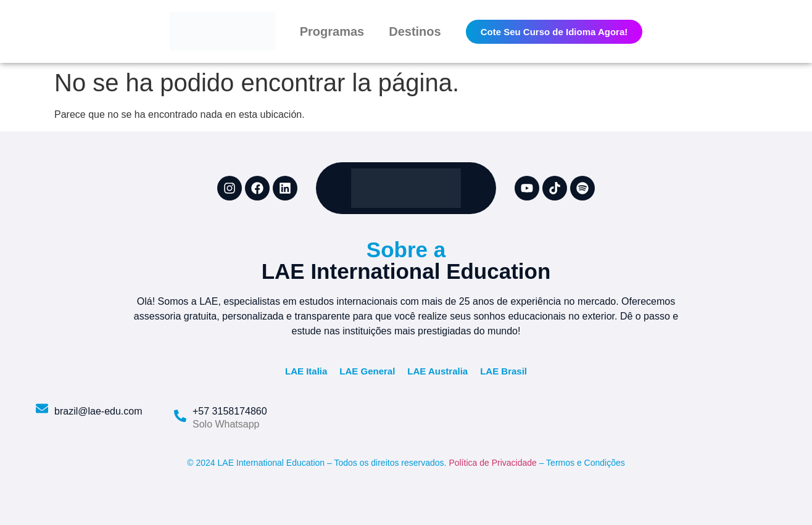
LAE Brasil (503, 371)
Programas (332, 31)
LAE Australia (437, 371)
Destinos (415, 31)
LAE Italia (306, 371)
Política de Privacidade (492, 463)
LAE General (367, 371)
